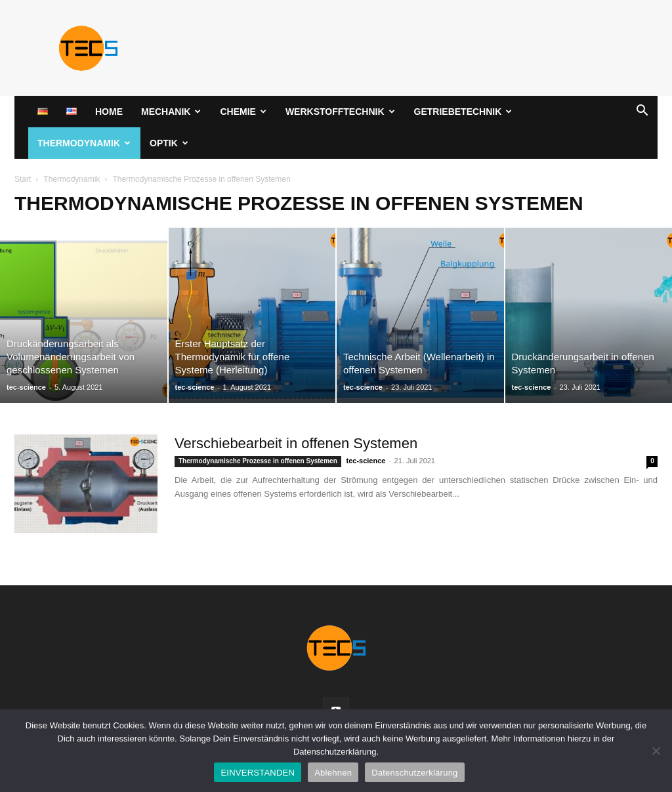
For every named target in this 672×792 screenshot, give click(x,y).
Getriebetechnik (463, 112)
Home (109, 112)
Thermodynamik (84, 143)
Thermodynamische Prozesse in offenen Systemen (258, 461)
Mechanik (171, 112)
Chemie (243, 112)
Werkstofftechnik (340, 112)
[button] (642, 113)
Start (23, 179)
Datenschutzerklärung (414, 773)
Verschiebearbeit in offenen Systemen (296, 443)
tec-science (26, 387)
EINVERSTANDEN (258, 773)
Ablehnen (333, 773)
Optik (169, 143)
